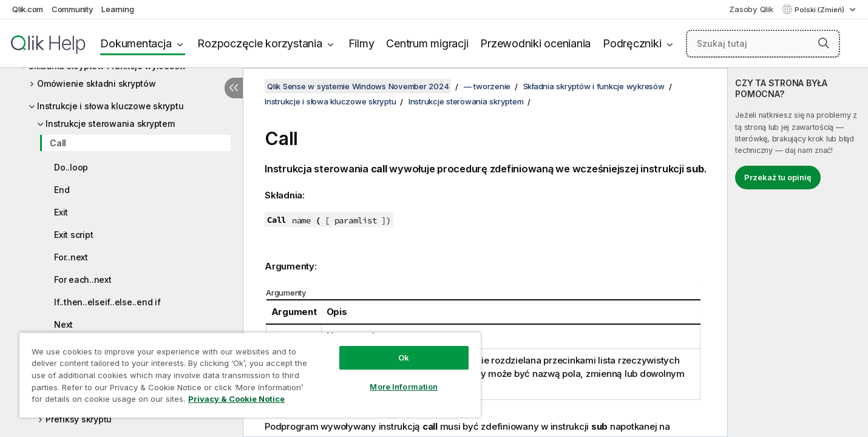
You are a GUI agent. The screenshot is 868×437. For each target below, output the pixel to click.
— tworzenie (487, 86)
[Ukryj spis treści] (234, 88)
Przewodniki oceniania (535, 43)
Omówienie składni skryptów (97, 83)
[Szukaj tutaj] (763, 44)
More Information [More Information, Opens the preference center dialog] (404, 387)
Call (58, 143)
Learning (117, 9)
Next (63, 324)
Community (73, 9)
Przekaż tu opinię (778, 177)
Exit (61, 212)
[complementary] (798, 252)
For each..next (83, 279)
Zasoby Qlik (751, 9)
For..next (71, 257)
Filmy (361, 43)
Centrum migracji (427, 43)
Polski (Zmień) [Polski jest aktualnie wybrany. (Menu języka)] (820, 10)
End (62, 190)
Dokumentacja (136, 43)
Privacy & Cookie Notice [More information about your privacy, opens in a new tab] (236, 399)
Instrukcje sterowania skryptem (110, 124)
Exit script (73, 235)
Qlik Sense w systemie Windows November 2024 (358, 86)
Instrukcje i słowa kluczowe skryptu (110, 106)
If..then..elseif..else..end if (107, 302)
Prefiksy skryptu (79, 419)
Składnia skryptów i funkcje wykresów (594, 86)
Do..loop (71, 167)
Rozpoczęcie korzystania (259, 43)
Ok (404, 357)
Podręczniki (632, 43)
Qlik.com (28, 9)
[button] (824, 43)
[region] (250, 375)
